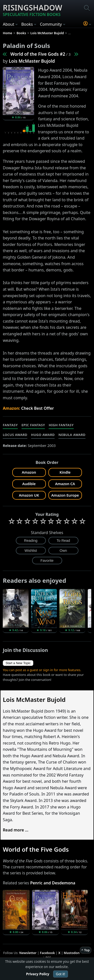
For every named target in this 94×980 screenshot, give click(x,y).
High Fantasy (61, 425)
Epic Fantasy (33, 425)
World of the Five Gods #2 (38, 54)
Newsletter (28, 953)
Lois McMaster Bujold (32, 61)
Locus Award (15, 435)
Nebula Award (72, 435)
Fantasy (10, 425)
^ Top (86, 950)
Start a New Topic (18, 663)
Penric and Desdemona (53, 883)
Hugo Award (43, 435)
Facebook (47, 953)
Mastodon (72, 953)
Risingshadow (32, 10)
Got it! (61, 974)
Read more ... (16, 830)
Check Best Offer (37, 408)
